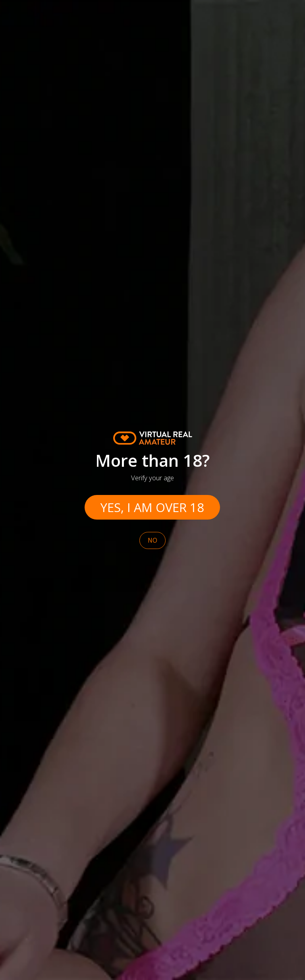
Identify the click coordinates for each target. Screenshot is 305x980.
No (152, 540)
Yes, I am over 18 (152, 507)
